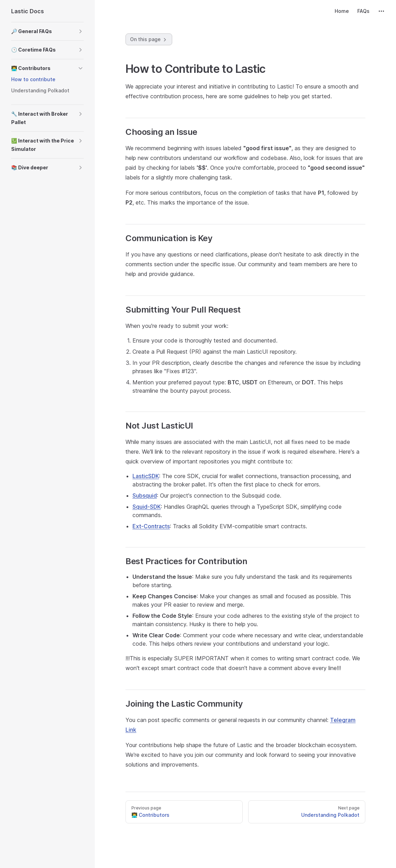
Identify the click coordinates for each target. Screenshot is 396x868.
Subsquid (145, 496)
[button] (47, 31)
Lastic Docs (28, 11)
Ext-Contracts (151, 526)
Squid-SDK (147, 507)
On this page (149, 39)
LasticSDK (146, 476)
